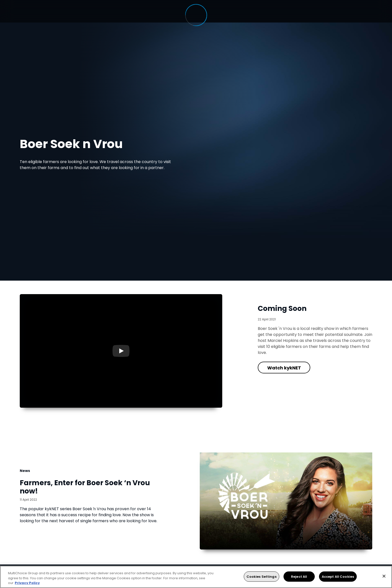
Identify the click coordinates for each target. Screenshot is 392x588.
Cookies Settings (261, 576)
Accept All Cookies (338, 576)
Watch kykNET (284, 368)
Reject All (299, 576)
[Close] (384, 576)
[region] (196, 577)
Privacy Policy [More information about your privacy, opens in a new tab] (27, 583)
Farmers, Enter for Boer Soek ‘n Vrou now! (85, 487)
